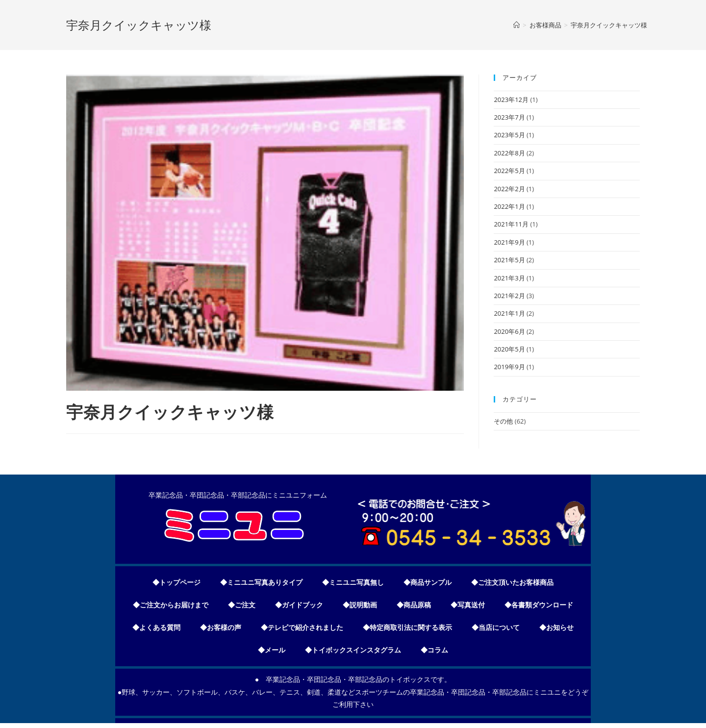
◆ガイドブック (299, 605)
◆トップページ (176, 582)
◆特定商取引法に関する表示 (407, 628)
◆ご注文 (242, 605)
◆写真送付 (468, 605)
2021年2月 (509, 296)
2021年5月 (509, 260)
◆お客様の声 (221, 628)
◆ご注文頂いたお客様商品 (512, 582)
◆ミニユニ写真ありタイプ (261, 582)
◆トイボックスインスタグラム (353, 650)
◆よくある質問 (156, 628)
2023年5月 (509, 135)
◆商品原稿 (414, 605)
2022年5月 (509, 171)
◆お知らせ (556, 628)
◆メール (272, 650)
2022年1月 (509, 206)
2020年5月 (509, 349)
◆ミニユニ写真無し (353, 582)
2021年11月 (511, 224)
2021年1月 (509, 313)
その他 (503, 421)
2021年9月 (509, 242)
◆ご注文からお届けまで (171, 605)
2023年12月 (511, 100)
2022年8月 (509, 153)
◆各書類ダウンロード (539, 605)
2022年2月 (509, 189)
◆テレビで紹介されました (302, 628)
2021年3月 (509, 278)
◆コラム (434, 650)
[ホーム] (517, 25)
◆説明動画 (360, 605)
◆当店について (496, 628)
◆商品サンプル (428, 582)
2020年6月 (509, 331)
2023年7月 (509, 117)
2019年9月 (509, 367)
